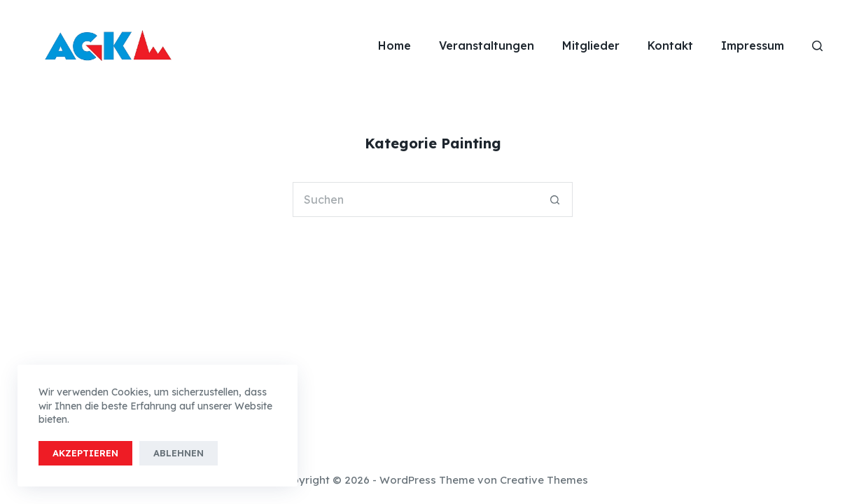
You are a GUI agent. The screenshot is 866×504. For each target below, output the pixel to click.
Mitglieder (591, 45)
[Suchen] (817, 46)
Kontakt (670, 45)
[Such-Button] (555, 199)
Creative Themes (544, 480)
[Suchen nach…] (415, 199)
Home (394, 45)
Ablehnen (179, 453)
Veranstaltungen (487, 45)
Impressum (753, 45)
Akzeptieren (85, 453)
